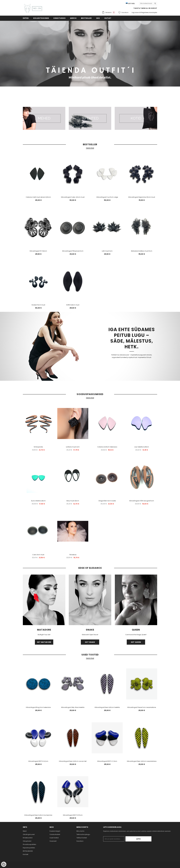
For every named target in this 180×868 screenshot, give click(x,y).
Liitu (144, 839)
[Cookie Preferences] (4, 864)
